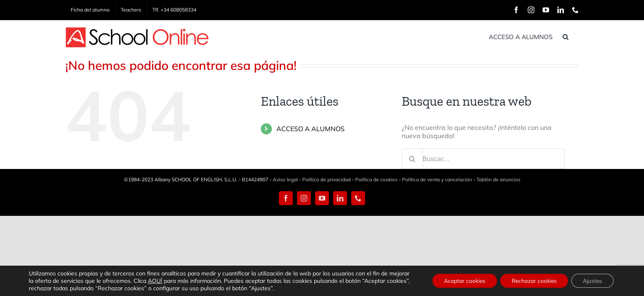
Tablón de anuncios (498, 179)
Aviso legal (285, 179)
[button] (576, 37)
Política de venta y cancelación (437, 179)
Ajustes (591, 281)
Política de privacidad (327, 179)
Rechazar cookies (530, 281)
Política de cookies (376, 179)
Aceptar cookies (458, 281)
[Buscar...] (483, 159)
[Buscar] (412, 159)
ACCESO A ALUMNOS (310, 129)
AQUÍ (177, 281)
